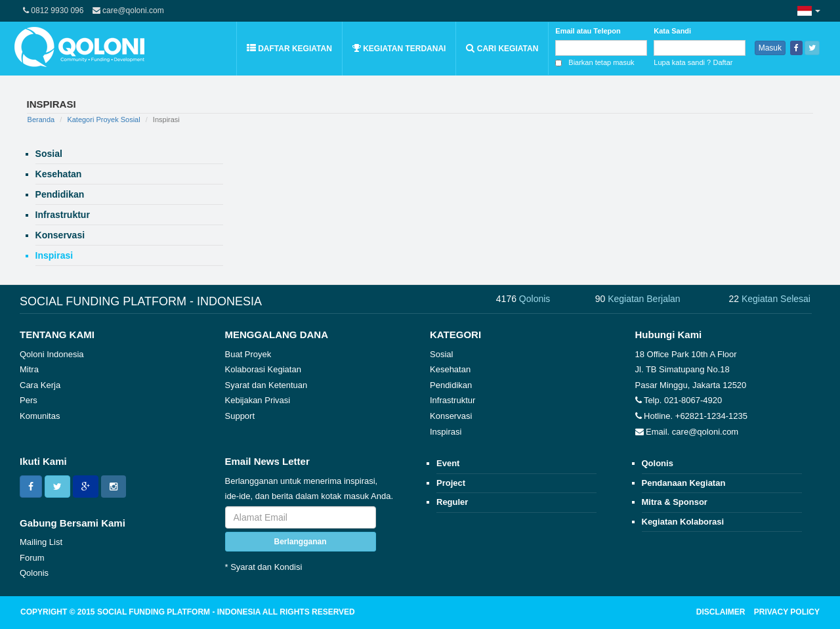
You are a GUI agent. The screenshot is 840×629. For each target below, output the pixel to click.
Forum (32, 558)
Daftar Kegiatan (289, 48)
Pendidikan (451, 385)
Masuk (770, 48)
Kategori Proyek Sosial (103, 119)
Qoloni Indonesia (52, 354)
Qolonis (34, 573)
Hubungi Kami (669, 335)
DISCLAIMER (721, 612)
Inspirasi (446, 432)
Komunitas (40, 416)
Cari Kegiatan (502, 48)
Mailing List (41, 542)
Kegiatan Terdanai (399, 48)
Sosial (441, 354)
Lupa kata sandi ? (682, 62)
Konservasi (451, 416)
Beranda (41, 119)
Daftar (723, 62)
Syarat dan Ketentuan (266, 385)
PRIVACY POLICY (787, 612)
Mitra (29, 369)
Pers (29, 400)
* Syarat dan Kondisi (264, 567)
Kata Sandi (672, 31)
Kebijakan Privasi (258, 400)
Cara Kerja (40, 385)
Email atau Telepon (588, 31)
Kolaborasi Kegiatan (263, 369)
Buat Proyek (248, 354)
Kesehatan (450, 369)
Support (240, 416)
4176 (523, 299)
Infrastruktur (452, 400)
